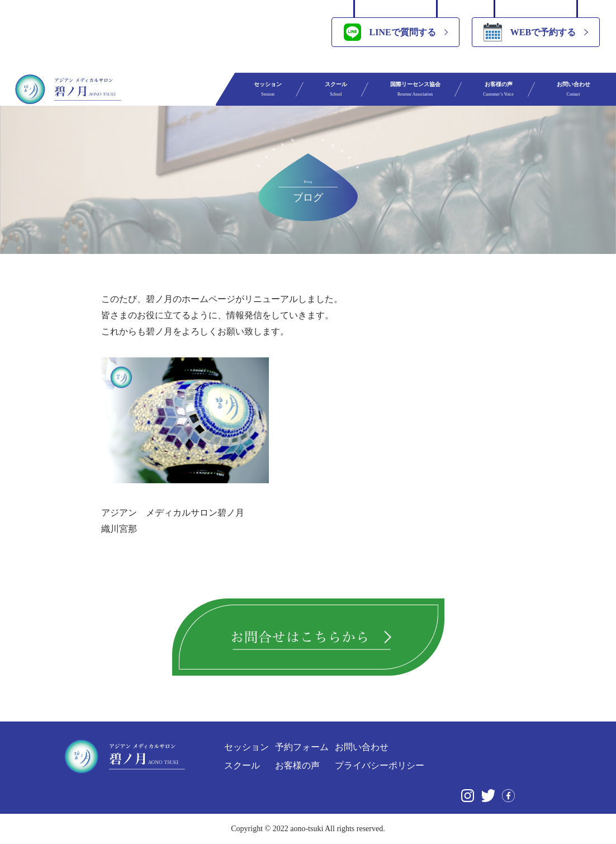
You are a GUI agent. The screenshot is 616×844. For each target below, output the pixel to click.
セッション (268, 89)
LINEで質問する (390, 32)
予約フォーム (302, 747)
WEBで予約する (530, 32)
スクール (336, 89)
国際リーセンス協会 (415, 89)
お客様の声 (498, 89)
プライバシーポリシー (380, 765)
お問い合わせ (574, 89)
